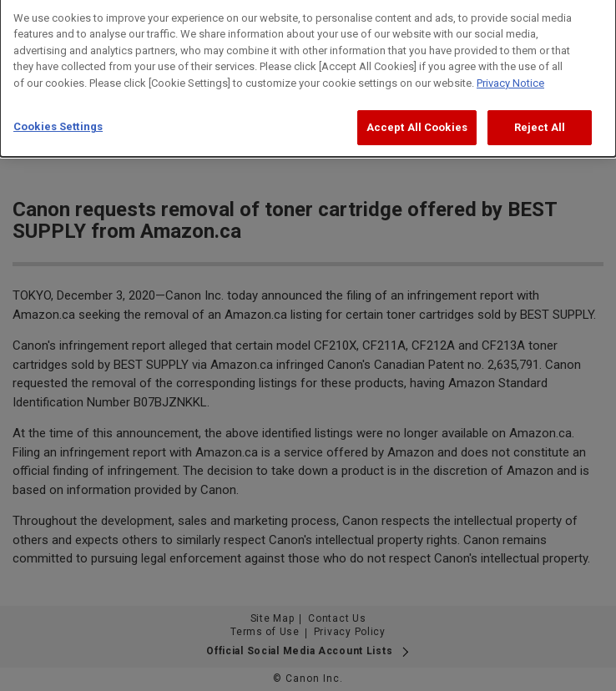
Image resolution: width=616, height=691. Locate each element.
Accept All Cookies (417, 119)
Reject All (540, 119)
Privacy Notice (510, 75)
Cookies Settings (58, 118)
